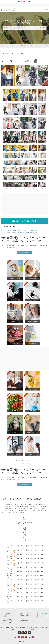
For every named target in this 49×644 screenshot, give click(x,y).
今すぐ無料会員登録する (25, 252)
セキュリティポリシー (30, 629)
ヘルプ (3, 628)
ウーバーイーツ (40, 230)
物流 (21, 233)
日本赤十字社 (8, 506)
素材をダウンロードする (25, 221)
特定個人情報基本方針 (33, 628)
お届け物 (13, 233)
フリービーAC (28, 642)
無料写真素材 (24, 616)
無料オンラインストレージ (24, 622)
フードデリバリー (25, 230)
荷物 (18, 233)
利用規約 (42, 628)
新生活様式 (13, 230)
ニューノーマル (5, 230)
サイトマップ (19, 629)
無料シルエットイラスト (42, 616)
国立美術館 (27, 506)
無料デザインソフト (7, 622)
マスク (3, 233)
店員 (36, 233)
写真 (7, 53)
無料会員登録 (9, 628)
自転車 (32, 233)
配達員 (28, 233)
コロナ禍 (8, 233)
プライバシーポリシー (20, 628)
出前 (18, 230)
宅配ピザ (33, 230)
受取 (24, 233)
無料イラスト (7, 616)
